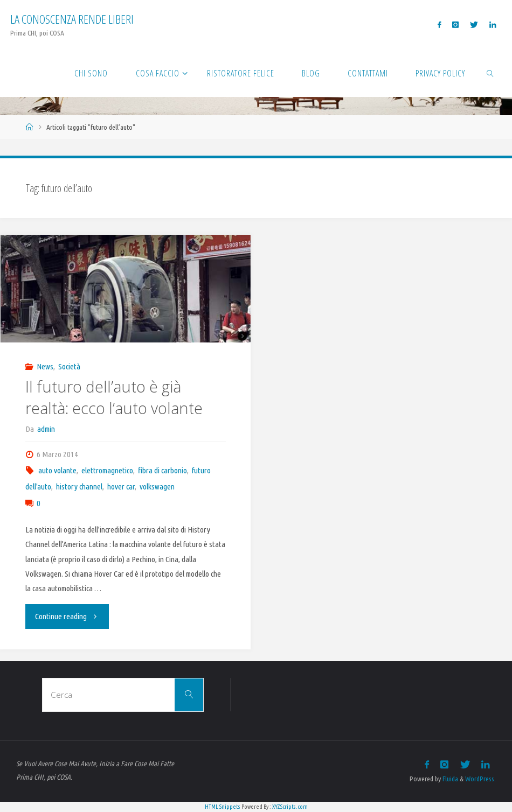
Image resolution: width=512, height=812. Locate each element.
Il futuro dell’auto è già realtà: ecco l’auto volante (114, 397)
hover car (121, 486)
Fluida (449, 779)
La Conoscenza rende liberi (72, 19)
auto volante (57, 470)
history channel (79, 486)
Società (69, 366)
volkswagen (157, 486)
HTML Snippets (223, 807)
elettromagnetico (107, 470)
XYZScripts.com (290, 807)
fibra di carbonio (162, 470)
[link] (490, 73)
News (45, 366)
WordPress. (480, 779)
